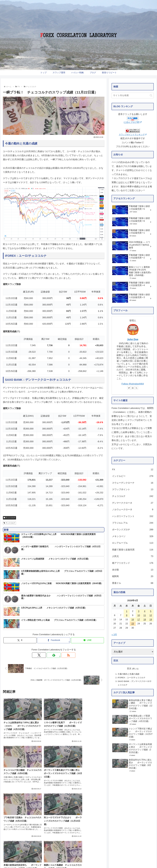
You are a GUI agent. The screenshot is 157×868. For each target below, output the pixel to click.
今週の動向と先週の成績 (128, 674)
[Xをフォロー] (48, 655)
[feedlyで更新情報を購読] (54, 655)
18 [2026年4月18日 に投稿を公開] (145, 620)
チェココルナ (9, 518)
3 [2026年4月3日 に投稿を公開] (139, 611)
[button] (151, 95)
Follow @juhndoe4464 (133, 384)
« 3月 (114, 635)
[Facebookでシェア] (54, 640)
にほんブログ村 (133, 122)
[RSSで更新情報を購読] (60, 655)
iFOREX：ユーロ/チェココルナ (131, 678)
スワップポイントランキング (133, 134)
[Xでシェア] (20, 640)
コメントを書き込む (54, 791)
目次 (129, 669)
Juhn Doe (133, 339)
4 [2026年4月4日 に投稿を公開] (145, 611)
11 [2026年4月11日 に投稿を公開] (145, 615)
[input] (133, 95)
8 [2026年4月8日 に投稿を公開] (127, 615)
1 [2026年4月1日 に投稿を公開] (127, 611)
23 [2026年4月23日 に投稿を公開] (133, 624)
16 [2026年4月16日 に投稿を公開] (133, 620)
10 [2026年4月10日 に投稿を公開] (139, 615)
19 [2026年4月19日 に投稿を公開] (151, 620)
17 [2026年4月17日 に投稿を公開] (139, 620)
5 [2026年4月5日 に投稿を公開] (151, 611)
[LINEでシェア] (88, 640)
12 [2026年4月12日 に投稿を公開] (151, 615)
